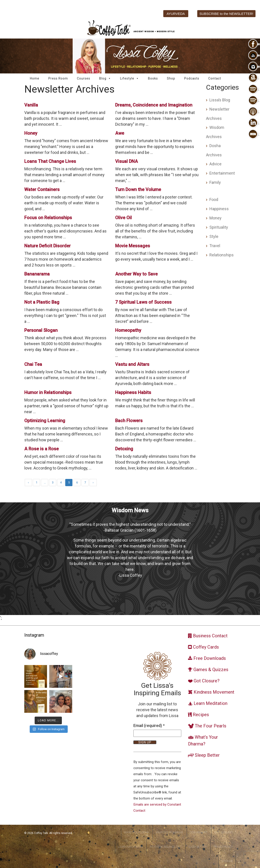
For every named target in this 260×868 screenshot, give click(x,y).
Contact (215, 78)
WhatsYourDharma (169, 832)
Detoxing (124, 449)
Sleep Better (197, 847)
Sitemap (227, 861)
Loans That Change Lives (50, 161)
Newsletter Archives (218, 114)
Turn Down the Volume (138, 189)
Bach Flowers (129, 421)
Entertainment (222, 173)
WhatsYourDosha (136, 832)
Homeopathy (128, 330)
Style (214, 236)
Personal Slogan (41, 330)
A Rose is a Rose (41, 449)
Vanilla (31, 105)
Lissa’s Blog (220, 100)
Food (214, 199)
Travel (215, 246)
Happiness (219, 209)
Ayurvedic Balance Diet (166, 847)
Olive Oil (123, 218)
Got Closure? (224, 832)
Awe (120, 133)
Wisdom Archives (215, 132)
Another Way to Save (136, 274)
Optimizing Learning (45, 421)
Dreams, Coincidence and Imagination (154, 105)
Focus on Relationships (48, 218)
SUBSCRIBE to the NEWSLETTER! (226, 14)
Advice (215, 164)
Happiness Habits (133, 392)
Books (153, 78)
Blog (105, 79)
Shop (171, 78)
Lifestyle (130, 79)
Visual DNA (127, 161)
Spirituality (219, 227)
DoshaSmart (199, 832)
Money (215, 218)
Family (215, 182)
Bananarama (37, 274)
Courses (84, 78)
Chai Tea (33, 364)
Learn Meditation (130, 847)
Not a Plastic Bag (42, 302)
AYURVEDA (176, 14)
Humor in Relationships (48, 392)
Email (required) (149, 726)
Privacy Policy (223, 847)
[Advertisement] (221, 335)
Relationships (222, 255)
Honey (31, 133)
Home (35, 78)
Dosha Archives (214, 150)
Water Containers (42, 189)
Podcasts (192, 78)
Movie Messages (133, 246)
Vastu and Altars (132, 364)
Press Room (58, 78)
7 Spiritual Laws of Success (143, 302)
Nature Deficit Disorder (47, 246)
